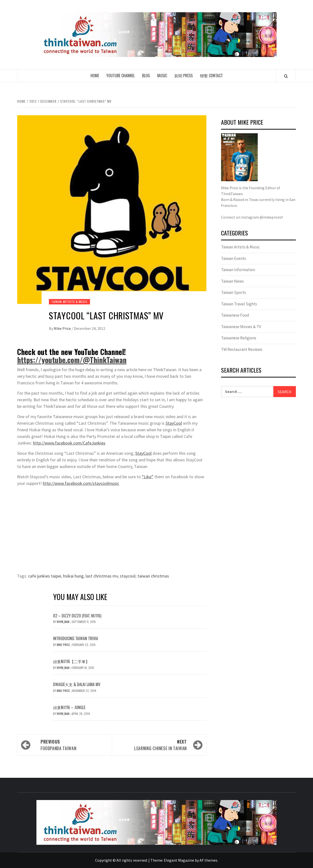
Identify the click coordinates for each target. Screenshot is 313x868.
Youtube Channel (121, 76)
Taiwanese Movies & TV (241, 327)
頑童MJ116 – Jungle (69, 707)
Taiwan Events (234, 258)
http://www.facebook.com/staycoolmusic (81, 483)
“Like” (148, 477)
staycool (128, 576)
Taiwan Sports (234, 292)
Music (162, 76)
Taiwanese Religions (239, 338)
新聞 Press (184, 76)
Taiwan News (232, 281)
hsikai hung (73, 576)
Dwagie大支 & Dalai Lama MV (77, 684)
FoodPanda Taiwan (74, 745)
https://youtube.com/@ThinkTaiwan (72, 360)
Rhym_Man (63, 622)
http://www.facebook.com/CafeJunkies (69, 443)
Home (95, 76)
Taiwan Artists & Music (69, 302)
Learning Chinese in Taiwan (152, 745)
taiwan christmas (153, 576)
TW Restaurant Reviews (242, 349)
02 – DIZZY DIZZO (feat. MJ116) (77, 616)
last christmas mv (102, 576)
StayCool (174, 423)
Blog (146, 76)
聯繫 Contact (211, 76)
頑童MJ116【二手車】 (71, 661)
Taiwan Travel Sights (239, 304)
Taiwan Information (238, 270)
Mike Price (63, 328)
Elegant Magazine (179, 860)
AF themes (208, 860)
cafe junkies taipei (45, 576)
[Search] (286, 76)
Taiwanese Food (235, 315)
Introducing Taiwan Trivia (76, 638)
